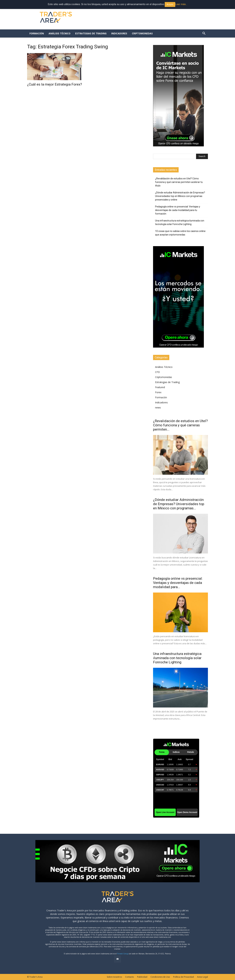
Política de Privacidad (184, 977)
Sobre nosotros (114, 977)
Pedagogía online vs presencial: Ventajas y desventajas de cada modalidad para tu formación (178, 210)
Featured (160, 387)
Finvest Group (123, 954)
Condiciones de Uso (160, 977)
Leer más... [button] (181, 4)
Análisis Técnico (60, 33)
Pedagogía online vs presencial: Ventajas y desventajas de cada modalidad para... (178, 583)
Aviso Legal (202, 977)
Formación (37, 33)
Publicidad (142, 977)
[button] (204, 34)
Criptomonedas (142, 33)
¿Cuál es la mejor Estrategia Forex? (55, 84)
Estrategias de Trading (91, 33)
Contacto (130, 977)
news (158, 408)
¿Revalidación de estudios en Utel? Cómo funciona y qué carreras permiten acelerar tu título (179, 182)
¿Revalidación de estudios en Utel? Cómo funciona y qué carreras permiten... (180, 425)
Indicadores (119, 33)
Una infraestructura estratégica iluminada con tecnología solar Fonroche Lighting (180, 222)
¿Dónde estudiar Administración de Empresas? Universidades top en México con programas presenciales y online (180, 196)
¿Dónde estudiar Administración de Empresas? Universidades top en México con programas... (179, 504)
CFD (157, 372)
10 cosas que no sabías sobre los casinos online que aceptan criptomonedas (180, 233)
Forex (158, 392)
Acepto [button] (170, 4)
